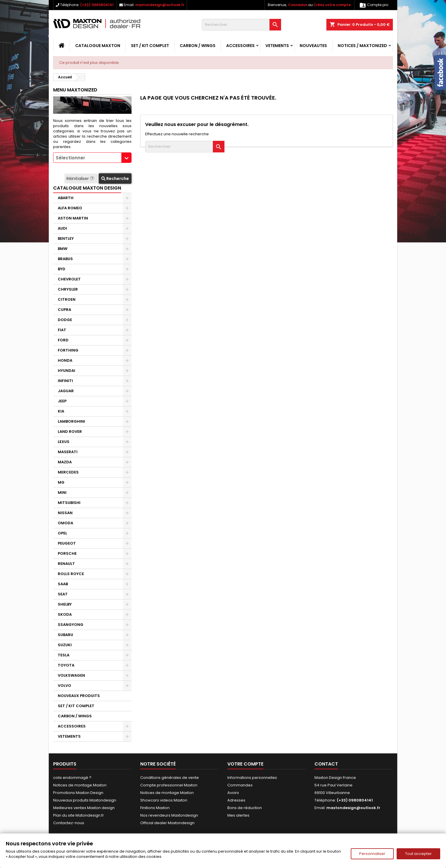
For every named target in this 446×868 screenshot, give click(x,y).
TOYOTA (66, 665)
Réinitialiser (81, 179)
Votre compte (245, 764)
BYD (62, 269)
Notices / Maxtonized (362, 46)
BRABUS (65, 259)
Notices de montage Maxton (80, 785)
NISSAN (65, 513)
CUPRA (64, 310)
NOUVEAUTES (313, 46)
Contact (326, 764)
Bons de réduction (245, 808)
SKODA (65, 614)
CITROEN (67, 299)
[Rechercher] (241, 25)
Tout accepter (418, 854)
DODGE (65, 320)
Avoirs (233, 793)
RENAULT (66, 564)
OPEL (62, 533)
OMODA (65, 523)
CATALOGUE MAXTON (98, 46)
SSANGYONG (71, 625)
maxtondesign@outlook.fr (160, 5)
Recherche (115, 179)
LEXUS (64, 442)
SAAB (63, 584)
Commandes (240, 785)
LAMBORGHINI (71, 421)
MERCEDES (68, 472)
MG (61, 482)
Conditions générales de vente (170, 778)
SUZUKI (65, 645)
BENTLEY (66, 238)
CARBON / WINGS (198, 46)
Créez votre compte (332, 5)
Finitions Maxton (155, 808)
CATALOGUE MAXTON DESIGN (87, 188)
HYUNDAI (66, 371)
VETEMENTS (277, 46)
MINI (62, 492)
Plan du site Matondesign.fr (79, 815)
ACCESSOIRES (240, 46)
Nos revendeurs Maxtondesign (169, 815)
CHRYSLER (68, 289)
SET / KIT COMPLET (150, 46)
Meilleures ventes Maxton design (84, 808)
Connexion (298, 5)
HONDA (65, 360)
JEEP (62, 401)
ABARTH (66, 198)
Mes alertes (238, 815)
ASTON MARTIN (73, 218)
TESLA (64, 655)
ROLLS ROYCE (71, 574)
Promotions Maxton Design (78, 793)
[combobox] (92, 158)
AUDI (62, 228)
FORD (63, 340)
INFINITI (65, 381)
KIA (61, 411)
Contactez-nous (69, 823)
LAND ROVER (70, 432)
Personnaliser (372, 854)
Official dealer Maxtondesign (167, 823)
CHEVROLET (69, 279)
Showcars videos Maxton (164, 800)
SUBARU (65, 635)
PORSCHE (67, 553)
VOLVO (64, 686)
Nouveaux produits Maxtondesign (85, 800)
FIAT (62, 330)
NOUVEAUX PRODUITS (79, 696)
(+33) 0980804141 (97, 5)
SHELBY (65, 604)
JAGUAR (66, 391)
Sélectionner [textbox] (70, 158)
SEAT (63, 594)
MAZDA (65, 462)
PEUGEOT (67, 543)
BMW (63, 249)
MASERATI (68, 452)
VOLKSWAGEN (71, 675)
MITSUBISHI (69, 503)
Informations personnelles (252, 778)
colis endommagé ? (72, 778)
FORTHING (68, 350)
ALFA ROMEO (70, 208)
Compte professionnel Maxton (169, 785)
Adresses (236, 800)
